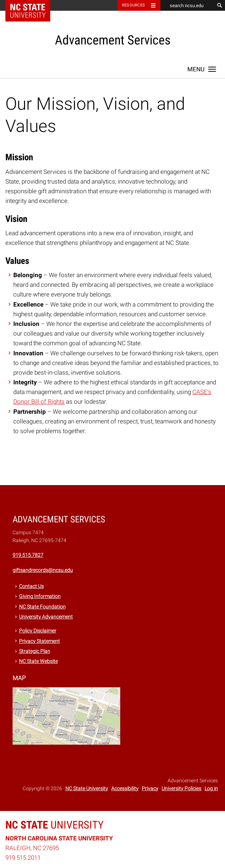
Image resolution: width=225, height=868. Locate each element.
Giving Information (40, 596)
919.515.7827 (28, 555)
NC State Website (38, 661)
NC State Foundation (42, 607)
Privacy (150, 788)
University (55, 825)
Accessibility (125, 788)
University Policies (181, 788)
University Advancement (46, 617)
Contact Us (31, 586)
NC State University (87, 788)
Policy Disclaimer (38, 631)
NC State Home (32, 5)
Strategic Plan (35, 651)
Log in (211, 788)
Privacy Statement (39, 641)
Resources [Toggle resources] (133, 5)
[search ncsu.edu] (187, 5)
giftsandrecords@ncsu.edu (43, 570)
